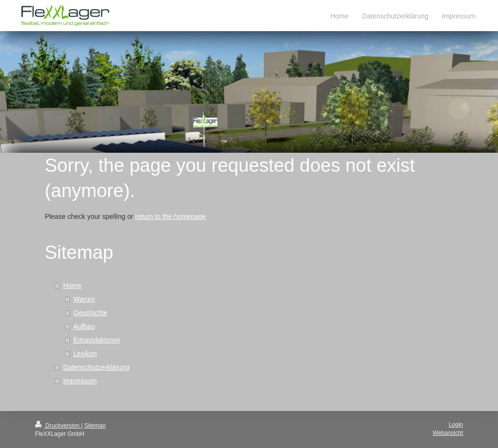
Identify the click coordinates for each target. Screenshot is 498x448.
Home (72, 286)
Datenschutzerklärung (96, 367)
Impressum (80, 381)
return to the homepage (171, 216)
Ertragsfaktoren (97, 340)
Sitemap (95, 426)
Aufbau (84, 326)
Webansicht (448, 433)
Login (456, 425)
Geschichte (90, 313)
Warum (84, 299)
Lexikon (85, 354)
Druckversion (58, 426)
